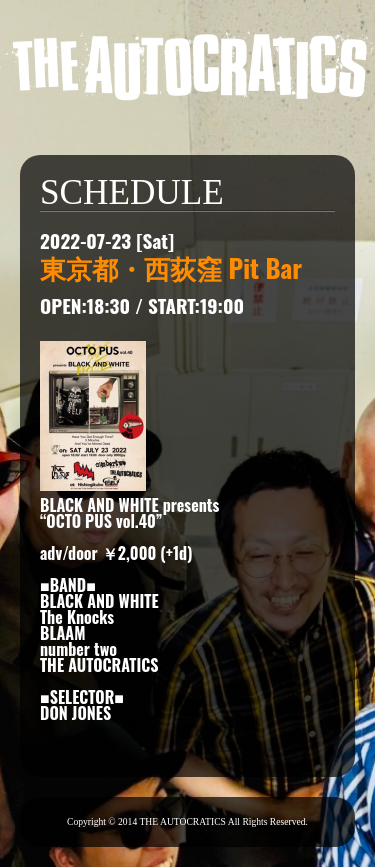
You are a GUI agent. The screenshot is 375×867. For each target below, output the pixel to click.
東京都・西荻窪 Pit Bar (171, 267)
